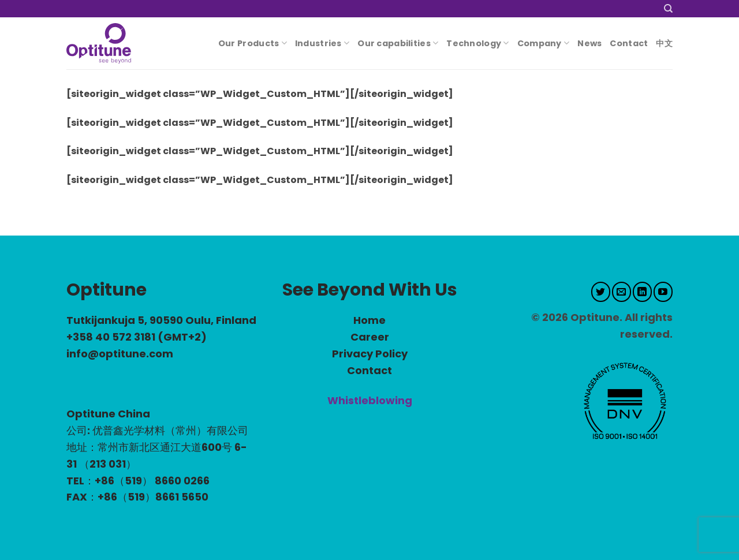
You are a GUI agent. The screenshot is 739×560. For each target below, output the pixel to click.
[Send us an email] (622, 292)
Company (544, 43)
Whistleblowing (370, 400)
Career (370, 337)
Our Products (253, 43)
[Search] (668, 9)
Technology (477, 43)
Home (369, 320)
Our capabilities (398, 43)
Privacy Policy (370, 354)
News (589, 43)
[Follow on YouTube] (663, 292)
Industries (322, 43)
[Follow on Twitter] (601, 292)
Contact (629, 43)
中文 (664, 43)
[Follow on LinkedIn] (642, 292)
